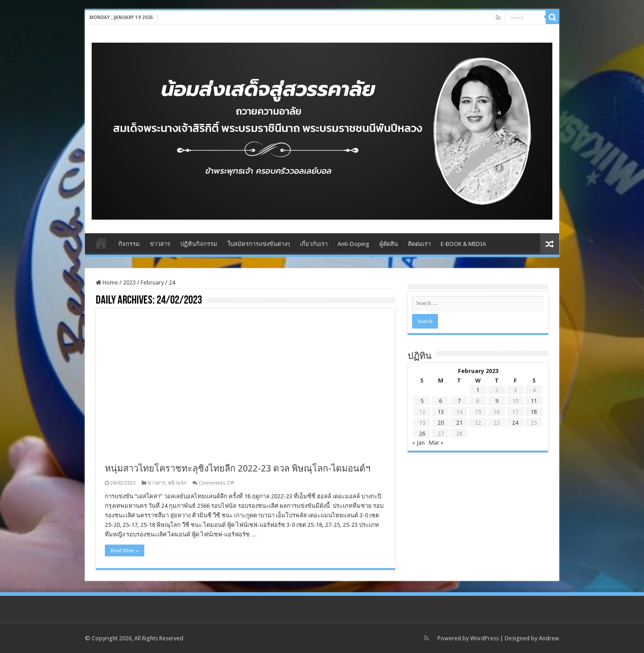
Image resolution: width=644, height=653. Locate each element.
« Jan (418, 443)
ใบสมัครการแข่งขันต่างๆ (259, 244)
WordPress (484, 638)
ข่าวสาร (160, 244)
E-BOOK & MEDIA (463, 244)
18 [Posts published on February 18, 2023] (534, 412)
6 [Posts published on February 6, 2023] (440, 401)
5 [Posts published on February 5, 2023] (422, 401)
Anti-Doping (354, 244)
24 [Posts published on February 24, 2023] (515, 423)
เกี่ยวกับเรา (314, 244)
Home (101, 243)
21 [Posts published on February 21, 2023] (459, 423)
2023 (129, 282)
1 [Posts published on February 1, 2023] (478, 390)
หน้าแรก (177, 483)
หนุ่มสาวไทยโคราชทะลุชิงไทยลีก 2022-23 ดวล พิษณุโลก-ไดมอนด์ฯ (238, 468)
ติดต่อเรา (419, 244)
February (152, 282)
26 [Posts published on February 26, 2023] (422, 434)
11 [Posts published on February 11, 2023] (534, 401)
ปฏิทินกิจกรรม (199, 244)
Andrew (549, 638)
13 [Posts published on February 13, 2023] (441, 412)
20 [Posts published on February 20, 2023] (441, 423)
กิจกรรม (129, 244)
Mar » (436, 443)
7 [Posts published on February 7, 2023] (459, 401)
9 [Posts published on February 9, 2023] (497, 401)
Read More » (125, 550)
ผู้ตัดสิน (389, 244)
